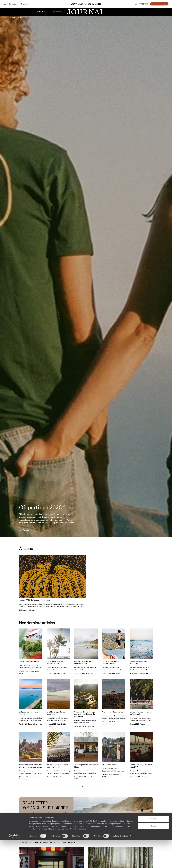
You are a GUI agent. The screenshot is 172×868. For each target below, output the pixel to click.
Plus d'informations (78, 857)
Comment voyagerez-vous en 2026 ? (141, 766)
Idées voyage (61, 674)
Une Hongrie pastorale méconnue (56, 713)
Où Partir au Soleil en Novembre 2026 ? (83, 662)
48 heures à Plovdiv (110, 764)
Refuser (154, 854)
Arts (34, 610)
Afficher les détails (121, 864)
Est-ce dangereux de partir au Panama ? (140, 713)
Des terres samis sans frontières (138, 662)
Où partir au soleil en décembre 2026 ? (55, 662)
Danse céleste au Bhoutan (30, 661)
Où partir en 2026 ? (42, 507)
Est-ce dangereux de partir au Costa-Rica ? (58, 766)
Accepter (154, 846)
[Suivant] (96, 787)
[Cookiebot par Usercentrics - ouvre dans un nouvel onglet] (14, 864)
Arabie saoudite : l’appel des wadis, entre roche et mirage (30, 766)
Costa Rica (60, 777)
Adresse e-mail (30, 821)
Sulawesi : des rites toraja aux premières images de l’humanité (85, 714)
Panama (142, 724)
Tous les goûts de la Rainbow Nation (86, 766)
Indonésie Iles (89, 726)
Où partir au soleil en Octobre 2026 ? (110, 662)
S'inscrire (62, 821)
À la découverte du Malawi (113, 712)
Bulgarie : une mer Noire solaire (29, 713)
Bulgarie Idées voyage (35, 724)
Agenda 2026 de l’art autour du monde (35, 600)
